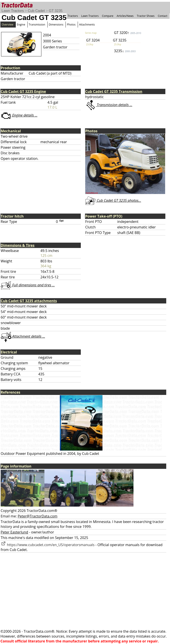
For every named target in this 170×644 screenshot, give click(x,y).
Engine (21, 25)
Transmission (37, 25)
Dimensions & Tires (18, 245)
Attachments (87, 25)
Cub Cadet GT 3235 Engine (23, 91)
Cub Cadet (36, 11)
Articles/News (125, 16)
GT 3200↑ (127, 33)
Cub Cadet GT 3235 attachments (29, 301)
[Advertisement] (85, 591)
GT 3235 (56, 11)
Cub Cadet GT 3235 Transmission (114, 91)
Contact (163, 16)
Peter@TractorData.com (38, 516)
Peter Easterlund (14, 532)
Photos (71, 25)
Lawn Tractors (13, 11)
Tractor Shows (146, 16)
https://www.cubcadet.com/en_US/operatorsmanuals (48, 545)
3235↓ (125, 51)
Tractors (73, 16)
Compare (108, 16)
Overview (8, 25)
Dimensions (56, 25)
